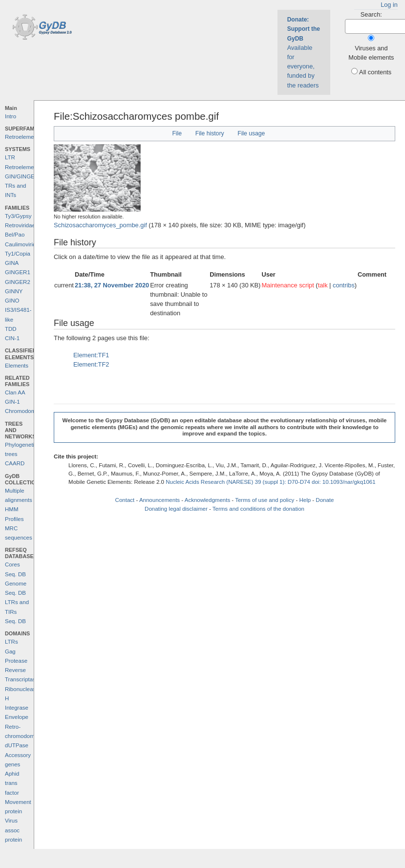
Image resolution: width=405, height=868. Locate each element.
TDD (11, 329)
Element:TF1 (91, 355)
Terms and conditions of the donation (258, 509)
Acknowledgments (207, 500)
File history (210, 133)
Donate (325, 500)
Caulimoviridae (23, 244)
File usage (251, 133)
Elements (17, 366)
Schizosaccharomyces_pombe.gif (100, 225)
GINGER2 (18, 282)
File (177, 133)
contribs (344, 285)
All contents (375, 72)
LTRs (11, 642)
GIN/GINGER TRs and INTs (22, 186)
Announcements (160, 500)
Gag (10, 651)
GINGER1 (18, 272)
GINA (12, 263)
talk (323, 285)
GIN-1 (12, 402)
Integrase (17, 708)
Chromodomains (25, 411)
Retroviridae (20, 225)
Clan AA (15, 392)
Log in (389, 5)
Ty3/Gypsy (18, 216)
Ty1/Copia (18, 254)
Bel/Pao (15, 235)
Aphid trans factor (12, 783)
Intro (11, 116)
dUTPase (17, 745)
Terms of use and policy (265, 500)
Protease (16, 661)
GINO (12, 301)
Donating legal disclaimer (176, 509)
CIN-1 (12, 338)
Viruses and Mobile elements (371, 53)
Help (305, 500)
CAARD (15, 463)
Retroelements (23, 137)
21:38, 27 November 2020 (112, 285)
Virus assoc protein (13, 830)
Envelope (17, 717)
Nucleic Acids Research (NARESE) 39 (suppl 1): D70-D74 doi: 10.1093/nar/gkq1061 (271, 482)
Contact (125, 500)
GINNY (14, 291)
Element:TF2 (91, 364)
